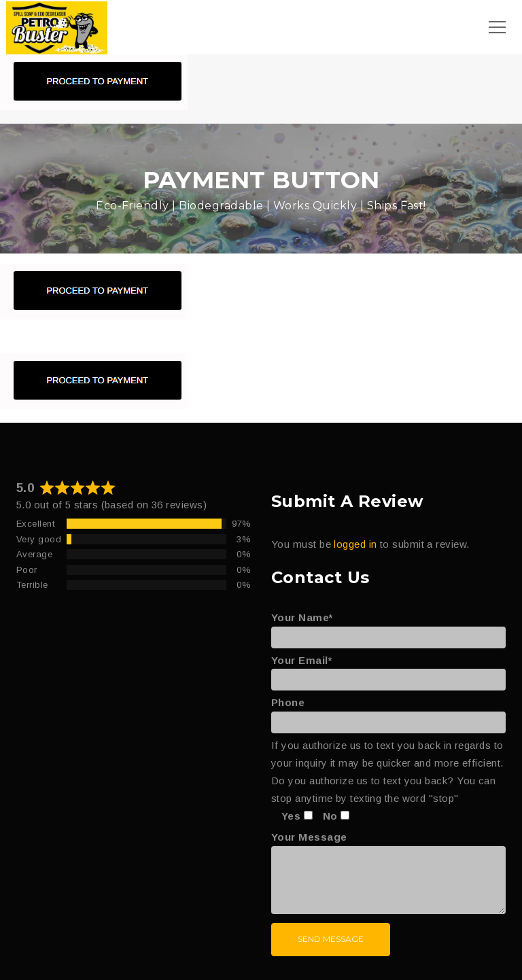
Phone (388, 712)
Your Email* (388, 670)
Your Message (388, 874)
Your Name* (388, 627)
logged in (355, 544)
